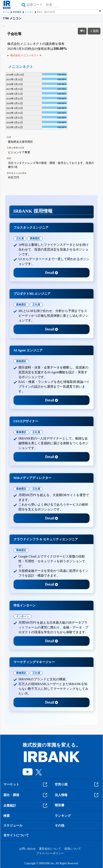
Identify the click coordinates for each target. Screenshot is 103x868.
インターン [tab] (23, 616)
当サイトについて (16, 835)
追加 (94, 31)
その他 (60, 825)
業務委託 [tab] (35, 238)
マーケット (26, 784)
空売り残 (77, 784)
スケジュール (13, 825)
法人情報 (77, 795)
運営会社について (50, 849)
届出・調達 (26, 795)
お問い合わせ (27, 849)
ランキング (63, 816)
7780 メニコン (12, 18)
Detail (51, 273)
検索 (7, 816)
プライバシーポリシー (50, 853)
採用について (73, 849)
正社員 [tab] (20, 238)
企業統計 (26, 806)
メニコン (29, 12)
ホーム (6, 12)
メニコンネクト (21, 67)
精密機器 (17, 12)
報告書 (60, 805)
